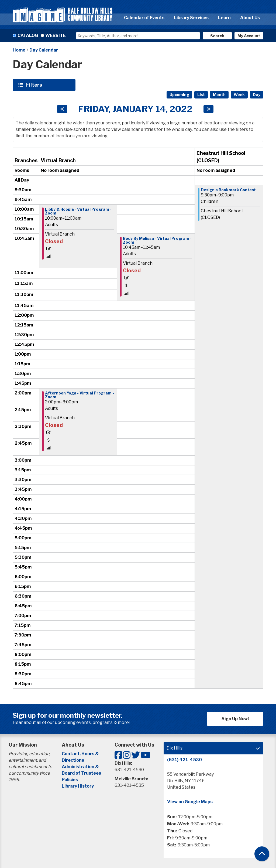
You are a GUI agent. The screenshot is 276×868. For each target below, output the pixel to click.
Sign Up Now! (235, 719)
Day (257, 95)
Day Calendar (44, 50)
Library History (78, 786)
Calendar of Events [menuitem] (144, 18)
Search (217, 36)
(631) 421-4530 (184, 760)
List (201, 95)
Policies (70, 780)
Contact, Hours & (81, 754)
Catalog (28, 35)
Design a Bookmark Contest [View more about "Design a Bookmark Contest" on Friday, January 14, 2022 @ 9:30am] (228, 190)
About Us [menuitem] (250, 18)
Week (239, 95)
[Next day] (208, 109)
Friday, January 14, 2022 (135, 109)
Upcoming (179, 95)
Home (19, 50)
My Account (249, 36)
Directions (73, 760)
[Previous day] (62, 109)
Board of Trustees (81, 773)
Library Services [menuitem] (191, 18)
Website (56, 35)
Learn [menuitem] (224, 18)
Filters (35, 85)
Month (219, 95)
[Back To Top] (262, 854)
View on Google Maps (190, 802)
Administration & (81, 767)
